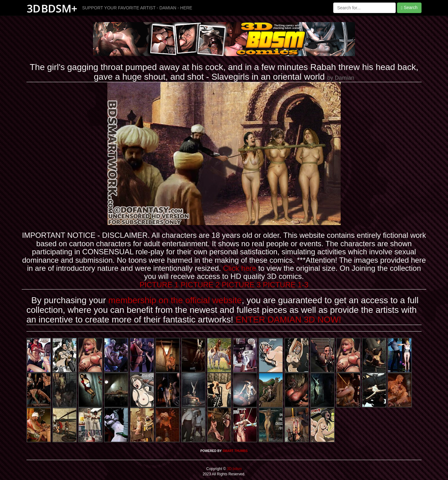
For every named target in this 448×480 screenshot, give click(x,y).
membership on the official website (175, 300)
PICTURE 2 (200, 285)
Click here (240, 268)
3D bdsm (234, 469)
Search (409, 8)
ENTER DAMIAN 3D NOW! (288, 320)
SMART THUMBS (235, 451)
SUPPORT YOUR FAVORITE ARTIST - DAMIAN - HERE (137, 8)
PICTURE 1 (159, 285)
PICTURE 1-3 (286, 285)
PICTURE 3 (241, 285)
